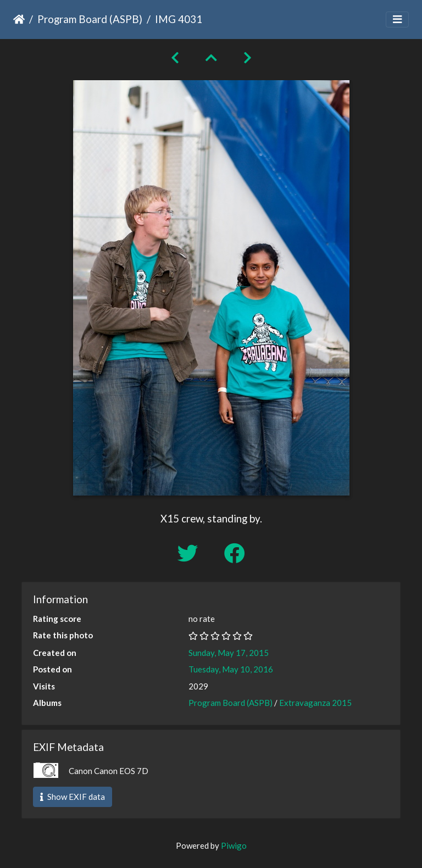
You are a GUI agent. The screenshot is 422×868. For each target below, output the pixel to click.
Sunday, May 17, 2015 (229, 653)
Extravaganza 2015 (315, 703)
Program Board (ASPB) (90, 19)
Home (19, 19)
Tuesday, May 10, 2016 (231, 669)
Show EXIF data (73, 797)
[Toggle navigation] (397, 20)
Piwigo (234, 845)
